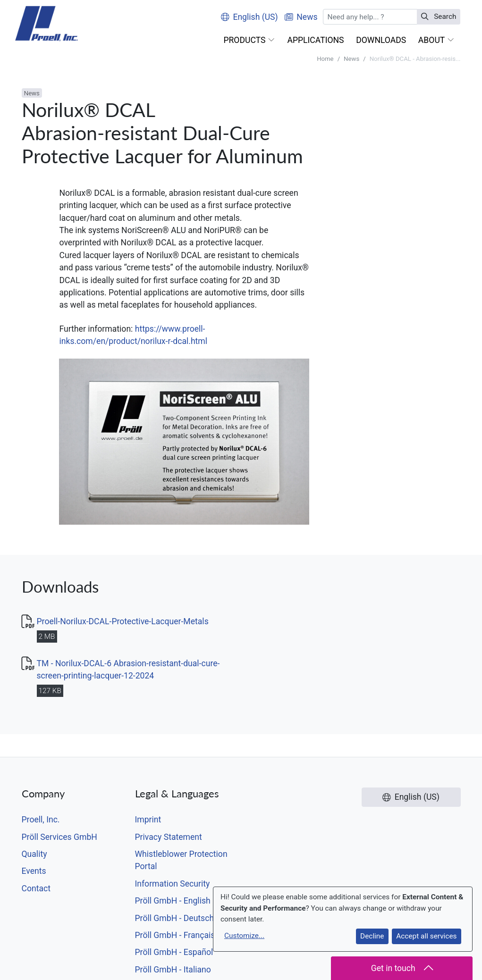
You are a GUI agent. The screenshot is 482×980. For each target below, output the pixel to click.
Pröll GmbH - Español (174, 952)
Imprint (148, 820)
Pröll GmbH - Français (175, 935)
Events (34, 871)
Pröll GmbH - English (173, 901)
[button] (249, 40)
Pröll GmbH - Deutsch (175, 918)
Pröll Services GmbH (59, 837)
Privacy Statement (169, 837)
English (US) (249, 17)
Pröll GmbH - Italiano (173, 970)
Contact (36, 888)
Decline (372, 936)
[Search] (370, 17)
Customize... (244, 936)
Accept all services (426, 936)
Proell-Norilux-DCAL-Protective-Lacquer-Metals (123, 621)
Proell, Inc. (41, 820)
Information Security (173, 884)
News (351, 59)
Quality (34, 854)
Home (325, 59)
